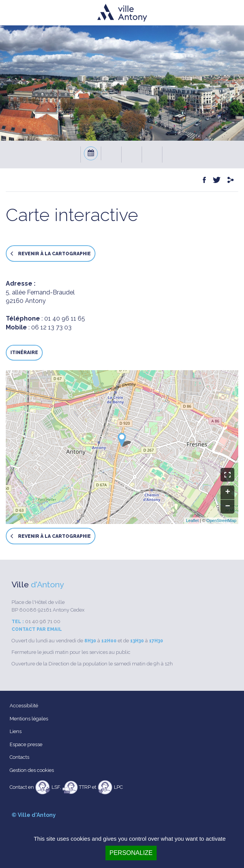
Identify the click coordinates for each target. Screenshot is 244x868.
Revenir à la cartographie (51, 254)
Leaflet (192, 520)
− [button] (228, 507)
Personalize (131, 853)
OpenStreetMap (221, 520)
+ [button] (228, 492)
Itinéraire (24, 353)
